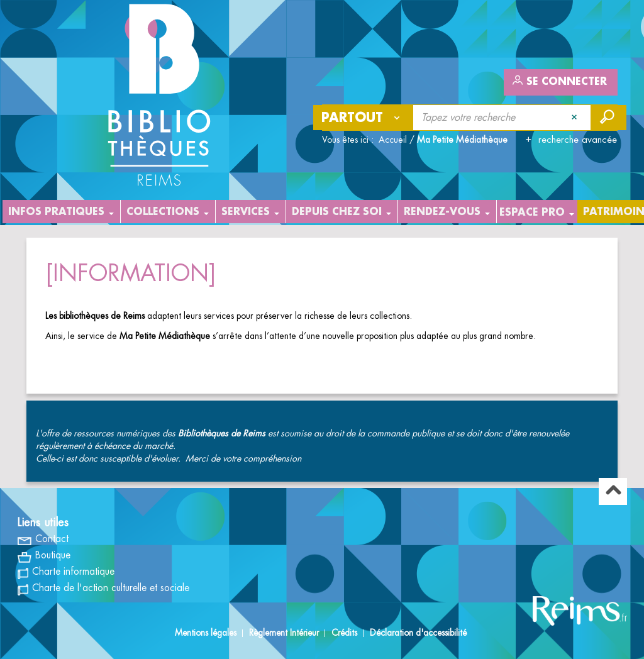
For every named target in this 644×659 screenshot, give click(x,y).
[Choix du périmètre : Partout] (364, 118)
